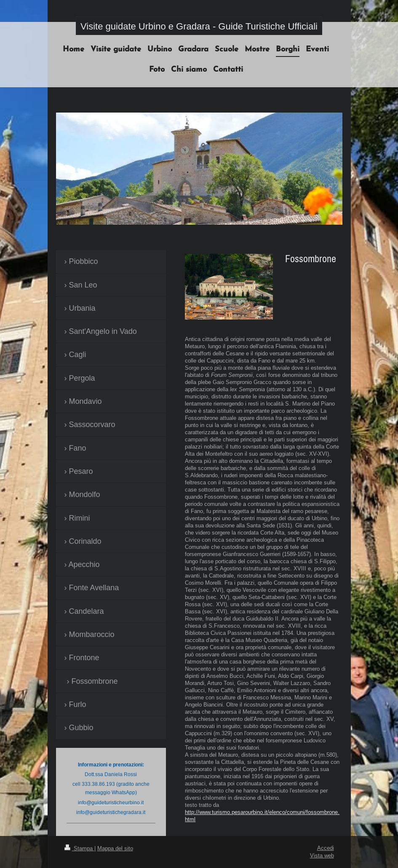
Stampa (79, 848)
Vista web (322, 855)
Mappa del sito (115, 848)
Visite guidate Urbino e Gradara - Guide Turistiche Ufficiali (199, 26)
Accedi (326, 848)
